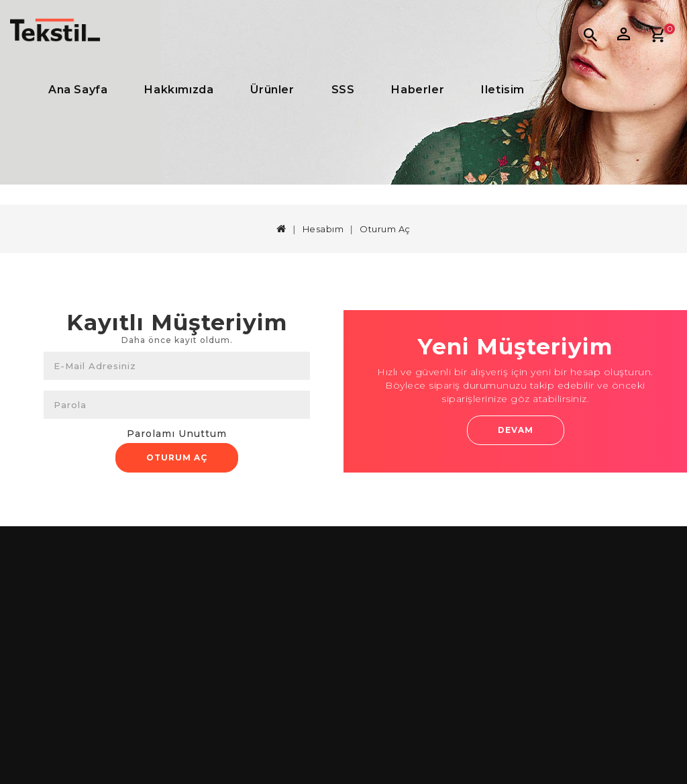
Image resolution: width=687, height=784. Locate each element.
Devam (516, 430)
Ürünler (272, 90)
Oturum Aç (385, 229)
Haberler (418, 90)
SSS (343, 90)
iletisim (503, 90)
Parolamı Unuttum (177, 434)
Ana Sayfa (78, 90)
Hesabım (323, 229)
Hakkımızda (179, 90)
